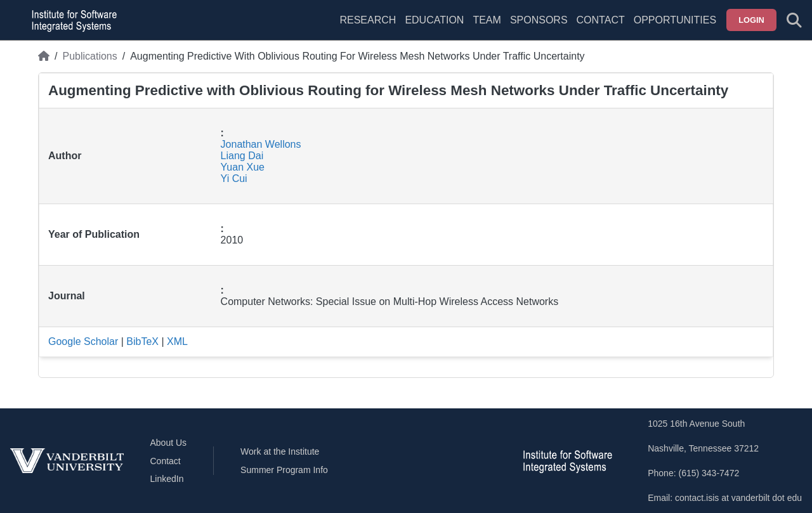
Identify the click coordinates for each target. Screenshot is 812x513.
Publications (89, 56)
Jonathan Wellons (261, 144)
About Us (169, 443)
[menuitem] (487, 28)
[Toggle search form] (794, 20)
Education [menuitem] (434, 20)
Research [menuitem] (368, 20)
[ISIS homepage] (71, 20)
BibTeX (142, 341)
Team (487, 20)
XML (177, 341)
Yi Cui (234, 179)
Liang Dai (242, 156)
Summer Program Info (284, 470)
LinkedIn (167, 479)
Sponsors (539, 20)
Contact (601, 20)
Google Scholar (83, 341)
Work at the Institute (280, 451)
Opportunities (675, 20)
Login (751, 20)
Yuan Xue (243, 167)
